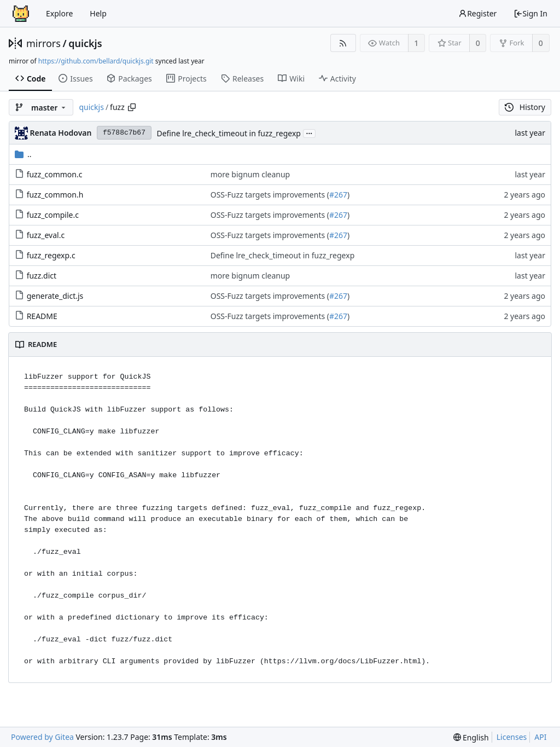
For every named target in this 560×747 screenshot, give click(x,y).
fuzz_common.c (55, 174)
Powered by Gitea (42, 737)
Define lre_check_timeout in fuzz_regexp (229, 133)
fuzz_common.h (55, 195)
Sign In (530, 13)
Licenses (512, 737)
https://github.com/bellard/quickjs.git (96, 61)
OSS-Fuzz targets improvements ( (270, 195)
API (540, 737)
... (310, 133)
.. (23, 154)
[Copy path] (132, 107)
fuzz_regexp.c (51, 255)
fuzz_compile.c (53, 215)
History (525, 107)
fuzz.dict (42, 276)
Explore (59, 13)
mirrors (43, 43)
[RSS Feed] (343, 43)
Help (98, 13)
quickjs (85, 43)
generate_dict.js (55, 296)
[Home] (21, 14)
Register (477, 13)
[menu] (471, 737)
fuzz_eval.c (46, 235)
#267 (338, 195)
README (42, 316)
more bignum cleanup (250, 174)
